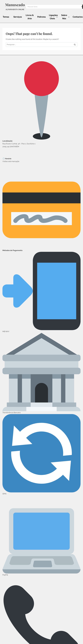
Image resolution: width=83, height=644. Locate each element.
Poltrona (41, 17)
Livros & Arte (30, 17)
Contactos (78, 17)
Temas (6, 17)
